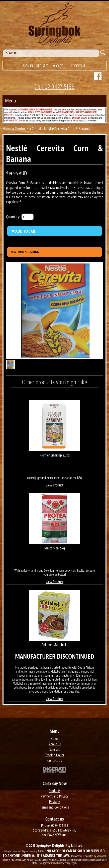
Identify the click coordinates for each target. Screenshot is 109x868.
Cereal (36, 129)
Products (22, 129)
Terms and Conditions (54, 807)
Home (7, 129)
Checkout (78, 66)
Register (42, 66)
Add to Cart (24, 231)
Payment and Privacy (55, 796)
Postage (54, 802)
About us (55, 744)
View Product (54, 485)
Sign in (28, 66)
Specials (54, 750)
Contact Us (55, 761)
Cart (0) (60, 66)
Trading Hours (55, 755)
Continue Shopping (25, 252)
